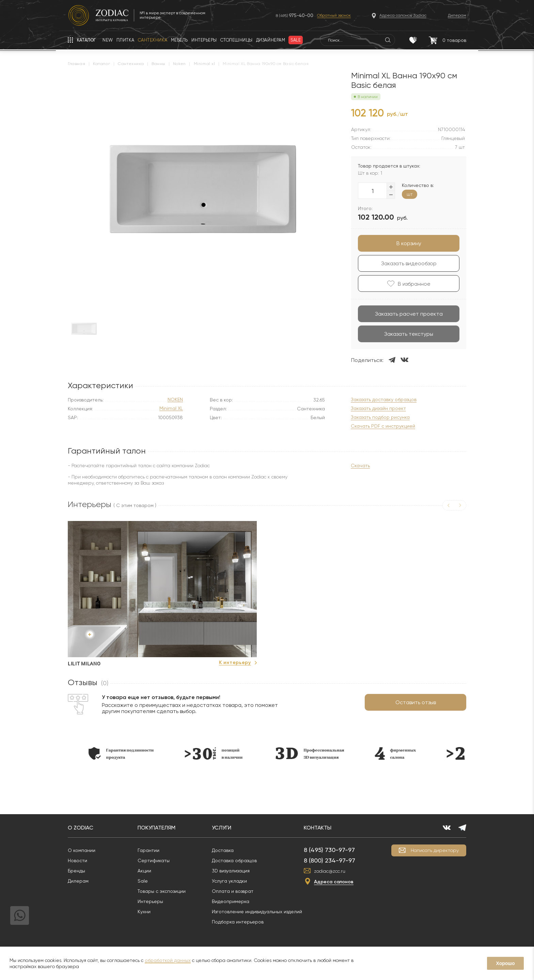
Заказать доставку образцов (384, 400)
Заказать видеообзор (409, 263)
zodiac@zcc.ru (330, 871)
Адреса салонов (334, 882)
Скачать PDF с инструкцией (383, 426)
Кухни (144, 912)
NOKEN (175, 400)
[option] (162, 594)
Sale (143, 881)
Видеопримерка (231, 901)
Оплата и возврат (233, 891)
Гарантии (148, 850)
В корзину (409, 243)
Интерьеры (150, 901)
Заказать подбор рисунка (380, 417)
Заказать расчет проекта (409, 314)
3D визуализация (231, 871)
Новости (77, 860)
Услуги (222, 828)
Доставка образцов (234, 860)
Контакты (318, 828)
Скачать (360, 465)
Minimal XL (171, 408)
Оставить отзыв (416, 702)
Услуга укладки (229, 881)
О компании (82, 850)
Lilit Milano (84, 663)
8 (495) (295, 15)
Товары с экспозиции (162, 891)
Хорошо (505, 963)
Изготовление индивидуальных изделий (257, 912)
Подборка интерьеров (238, 922)
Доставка (223, 850)
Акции (144, 871)
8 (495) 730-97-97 (329, 850)
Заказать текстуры (409, 334)
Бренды (76, 871)
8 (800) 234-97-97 (329, 860)
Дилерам (78, 881)
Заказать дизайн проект (378, 408)
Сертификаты (154, 860)
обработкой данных (168, 960)
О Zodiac (81, 828)
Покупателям (156, 828)
